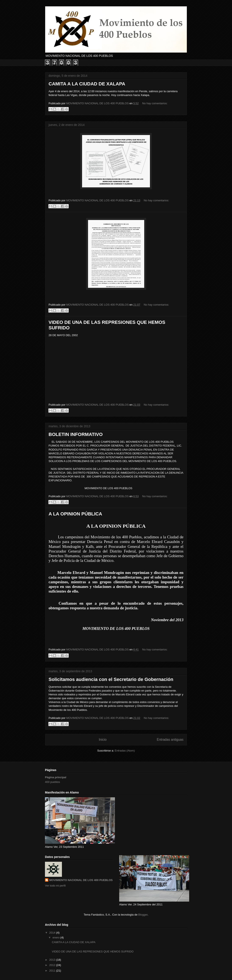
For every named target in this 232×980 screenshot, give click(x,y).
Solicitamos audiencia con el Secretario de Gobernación (111, 679)
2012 (53, 965)
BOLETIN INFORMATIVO (76, 434)
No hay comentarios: (155, 103)
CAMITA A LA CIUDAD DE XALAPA (87, 84)
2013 (53, 960)
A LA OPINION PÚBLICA (75, 514)
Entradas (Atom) (125, 751)
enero (57, 938)
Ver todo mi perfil (55, 886)
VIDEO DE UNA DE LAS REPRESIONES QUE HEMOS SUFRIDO (93, 951)
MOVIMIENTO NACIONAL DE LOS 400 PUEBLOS (81, 880)
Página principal (56, 777)
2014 (53, 933)
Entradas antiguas (170, 740)
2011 (53, 971)
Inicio (103, 740)
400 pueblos (52, 782)
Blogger (143, 915)
